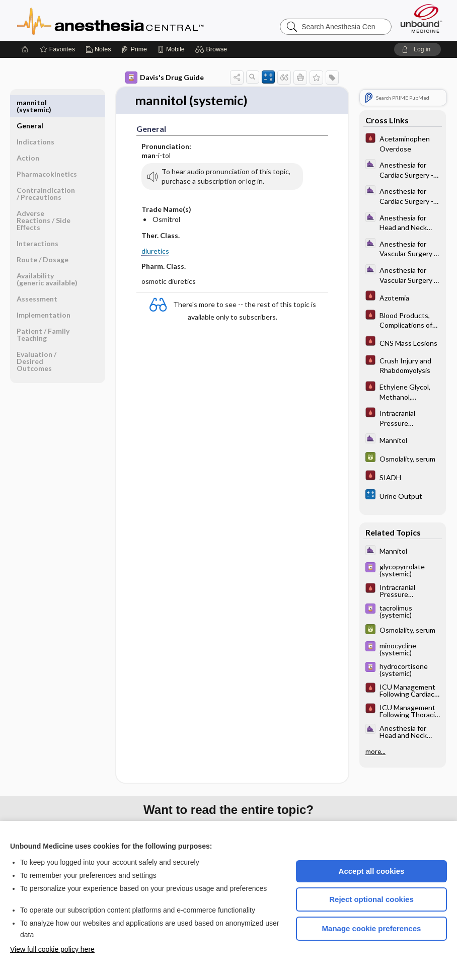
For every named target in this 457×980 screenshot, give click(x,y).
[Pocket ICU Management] (403, 143)
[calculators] (403, 496)
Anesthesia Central (142, 20)
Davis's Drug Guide (165, 78)
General (30, 102)
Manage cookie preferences (372, 928)
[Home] (25, 49)
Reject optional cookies (371, 899)
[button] (213, 49)
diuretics (155, 251)
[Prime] (134, 49)
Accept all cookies (372, 871)
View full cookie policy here (52, 949)
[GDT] (403, 458)
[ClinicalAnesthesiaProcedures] (403, 169)
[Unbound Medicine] (421, 18)
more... (375, 751)
